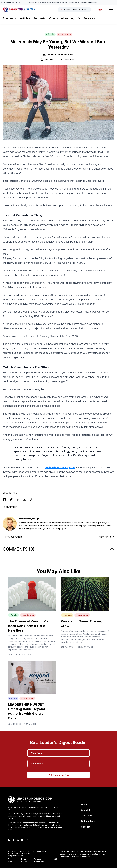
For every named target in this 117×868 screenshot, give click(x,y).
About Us (86, 810)
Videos (53, 18)
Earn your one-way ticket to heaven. (23, 834)
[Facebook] (9, 840)
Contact (86, 827)
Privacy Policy (11, 860)
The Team (87, 816)
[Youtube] (22, 840)
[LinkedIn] (18, 840)
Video (13, 698)
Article (50, 34)
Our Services (86, 18)
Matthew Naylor (62, 55)
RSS (55, 859)
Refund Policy (24, 860)
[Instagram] (27, 840)
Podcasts (39, 18)
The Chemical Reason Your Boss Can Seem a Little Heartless (29, 626)
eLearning (68, 18)
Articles (25, 18)
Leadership (64, 34)
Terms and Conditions (39, 860)
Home (84, 804)
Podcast (67, 615)
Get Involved (88, 821)
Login (100, 10)
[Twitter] (13, 840)
